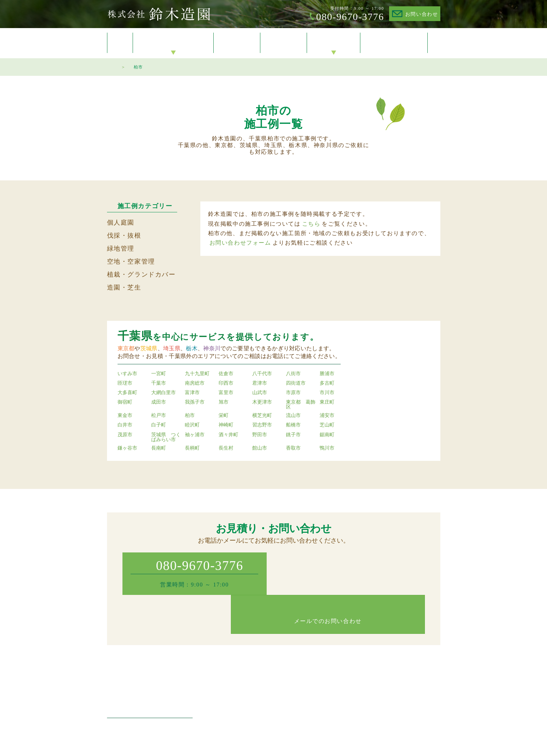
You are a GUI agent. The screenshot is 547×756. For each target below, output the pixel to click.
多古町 (327, 383)
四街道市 (296, 383)
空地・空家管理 (131, 261)
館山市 (260, 448)
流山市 (293, 416)
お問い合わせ (422, 14)
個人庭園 (121, 223)
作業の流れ (347, 690)
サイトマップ (406, 690)
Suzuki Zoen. (265, 744)
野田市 (260, 435)
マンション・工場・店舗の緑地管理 (269, 681)
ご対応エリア (350, 681)
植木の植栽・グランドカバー (262, 700)
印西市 (226, 383)
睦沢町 (192, 425)
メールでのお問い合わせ (353, 580)
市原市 (293, 393)
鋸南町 (327, 435)
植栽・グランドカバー (141, 274)
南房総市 (195, 383)
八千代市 (262, 374)
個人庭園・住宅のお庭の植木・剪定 (269, 661)
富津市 (192, 393)
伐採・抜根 (124, 236)
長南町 (159, 448)
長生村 (226, 448)
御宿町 (125, 402)
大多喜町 (127, 393)
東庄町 (327, 402)
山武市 (260, 393)
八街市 (293, 374)
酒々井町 (228, 435)
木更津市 (262, 402)
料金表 (284, 43)
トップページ (111, 66)
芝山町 (327, 425)
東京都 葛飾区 (301, 405)
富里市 (226, 393)
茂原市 (125, 435)
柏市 (190, 416)
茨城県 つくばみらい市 (166, 437)
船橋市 (293, 425)
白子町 (159, 425)
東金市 (125, 416)
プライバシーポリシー (416, 681)
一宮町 (159, 374)
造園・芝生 (124, 287)
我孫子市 (195, 402)
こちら (311, 224)
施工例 (237, 43)
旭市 (224, 402)
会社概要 (334, 43)
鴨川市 (327, 448)
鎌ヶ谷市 (127, 448)
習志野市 (262, 425)
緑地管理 (121, 248)
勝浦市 (327, 374)
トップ (120, 43)
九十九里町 (197, 374)
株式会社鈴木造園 (159, 14)
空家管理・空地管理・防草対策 (264, 709)
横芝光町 (262, 416)
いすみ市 (127, 374)
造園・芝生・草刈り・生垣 (259, 690)
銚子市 (293, 435)
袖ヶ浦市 (195, 435)
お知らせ (345, 661)
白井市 (125, 425)
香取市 (293, 448)
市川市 (327, 393)
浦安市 (327, 416)
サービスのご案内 (174, 43)
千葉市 (159, 383)
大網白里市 (164, 393)
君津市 (260, 383)
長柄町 (192, 448)
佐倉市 (226, 374)
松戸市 (159, 416)
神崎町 (226, 425)
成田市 (159, 402)
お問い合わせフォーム (240, 243)
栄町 (224, 416)
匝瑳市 (125, 383)
